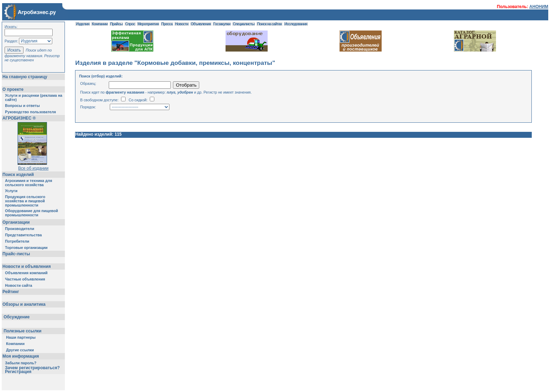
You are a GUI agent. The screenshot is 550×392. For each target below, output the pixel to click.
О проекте (13, 89)
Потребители (17, 241)
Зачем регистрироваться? (32, 368)
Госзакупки (222, 24)
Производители (19, 229)
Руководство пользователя (30, 112)
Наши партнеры (21, 337)
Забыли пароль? (21, 363)
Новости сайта (18, 285)
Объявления (201, 24)
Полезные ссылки (23, 331)
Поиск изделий (18, 175)
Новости (182, 24)
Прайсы (116, 24)
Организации (16, 222)
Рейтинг (11, 292)
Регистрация (18, 372)
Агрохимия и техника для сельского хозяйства (28, 183)
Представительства (23, 235)
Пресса (167, 24)
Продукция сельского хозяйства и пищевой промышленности (25, 201)
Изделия (82, 24)
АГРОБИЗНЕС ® (19, 118)
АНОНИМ (539, 7)
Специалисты (244, 24)
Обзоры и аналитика (24, 304)
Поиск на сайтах (270, 24)
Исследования (296, 24)
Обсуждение (17, 317)
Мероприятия (148, 24)
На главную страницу (25, 77)
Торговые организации (26, 248)
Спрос (130, 24)
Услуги (11, 191)
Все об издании (33, 168)
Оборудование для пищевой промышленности (31, 213)
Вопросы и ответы (22, 106)
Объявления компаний (26, 273)
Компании (15, 344)
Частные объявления (25, 279)
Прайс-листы (16, 254)
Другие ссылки (20, 350)
